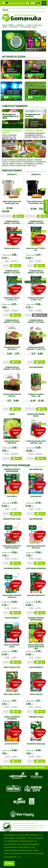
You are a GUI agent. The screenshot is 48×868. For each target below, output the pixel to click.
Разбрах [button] (9, 863)
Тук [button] (19, 857)
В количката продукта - (23, 3)
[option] (24, 41)
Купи (18, 216)
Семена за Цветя (8, 25)
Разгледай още (11, 75)
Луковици (20, 25)
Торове (4, 27)
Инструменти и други (29, 27)
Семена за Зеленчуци (34, 25)
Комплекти (14, 27)
